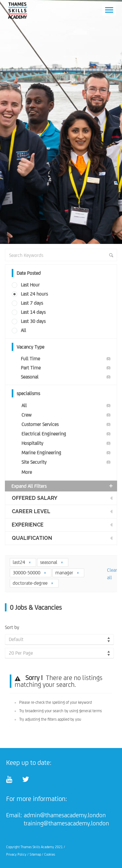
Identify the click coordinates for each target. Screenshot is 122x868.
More (27, 472)
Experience (28, 525)
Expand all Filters (63, 486)
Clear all (112, 574)
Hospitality (67, 443)
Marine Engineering (67, 453)
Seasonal (67, 377)
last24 (22, 562)
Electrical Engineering (67, 434)
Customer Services (67, 424)
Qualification (32, 538)
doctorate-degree (33, 583)
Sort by (12, 627)
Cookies (50, 854)
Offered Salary (34, 498)
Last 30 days (33, 321)
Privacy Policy (16, 854)
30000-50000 (30, 573)
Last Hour (30, 285)
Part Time (67, 368)
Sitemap (35, 854)
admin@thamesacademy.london (65, 815)
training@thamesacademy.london (66, 823)
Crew (67, 415)
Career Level (31, 511)
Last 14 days (33, 312)
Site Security (67, 462)
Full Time (67, 359)
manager (67, 573)
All (23, 330)
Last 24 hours (34, 294)
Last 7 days (32, 303)
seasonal (52, 562)
